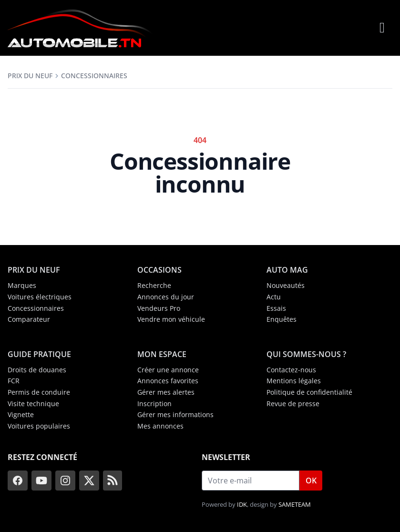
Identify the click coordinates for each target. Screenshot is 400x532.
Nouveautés (286, 285)
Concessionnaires (94, 76)
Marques (22, 285)
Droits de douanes (37, 370)
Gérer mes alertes (166, 392)
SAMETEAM (295, 504)
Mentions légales (294, 381)
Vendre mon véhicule (171, 319)
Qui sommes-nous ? (306, 354)
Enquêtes (282, 319)
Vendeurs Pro (159, 308)
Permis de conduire (39, 392)
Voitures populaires (39, 426)
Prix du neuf (30, 76)
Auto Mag (287, 270)
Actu (274, 297)
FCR (14, 381)
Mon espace (162, 354)
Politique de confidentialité (309, 392)
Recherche (154, 285)
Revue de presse (293, 404)
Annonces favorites (168, 381)
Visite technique (33, 404)
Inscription (154, 404)
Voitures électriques (40, 297)
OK (311, 481)
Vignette (21, 414)
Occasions (159, 270)
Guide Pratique (39, 354)
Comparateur (29, 319)
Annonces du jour (166, 297)
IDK (242, 504)
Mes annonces (160, 426)
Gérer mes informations (175, 414)
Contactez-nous (291, 370)
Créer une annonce (168, 370)
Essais (276, 308)
